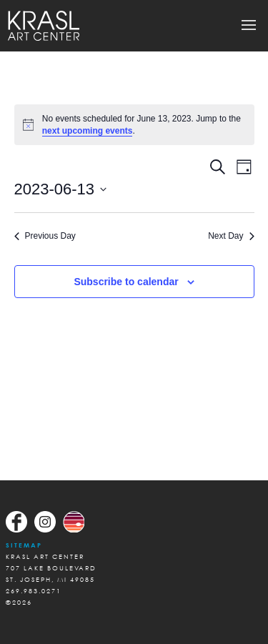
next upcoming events (88, 131)
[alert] (134, 125)
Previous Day (45, 236)
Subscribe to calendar (126, 282)
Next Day (231, 236)
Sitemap (24, 545)
